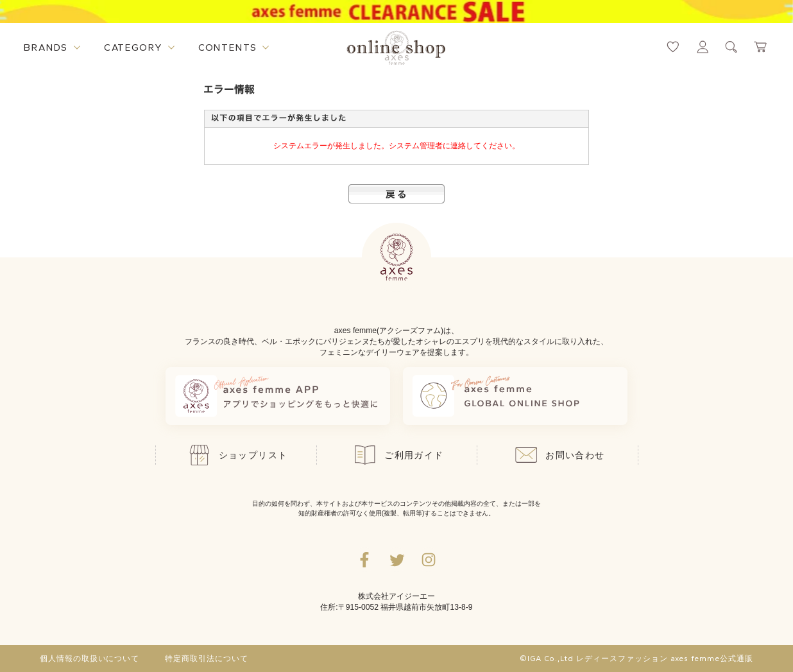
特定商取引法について (207, 659)
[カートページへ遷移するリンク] (761, 47)
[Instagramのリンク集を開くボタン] (429, 560)
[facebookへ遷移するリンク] (364, 560)
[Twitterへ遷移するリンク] (396, 560)
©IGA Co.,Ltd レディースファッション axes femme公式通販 (636, 659)
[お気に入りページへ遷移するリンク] (673, 47)
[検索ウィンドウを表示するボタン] (731, 47)
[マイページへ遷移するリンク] (703, 47)
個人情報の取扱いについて (90, 659)
